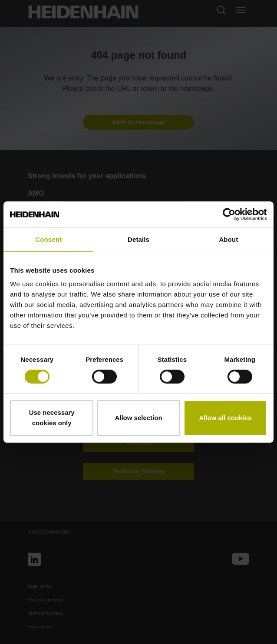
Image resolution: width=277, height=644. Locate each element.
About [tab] (228, 239)
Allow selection (138, 418)
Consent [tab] (48, 239)
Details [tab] (138, 239)
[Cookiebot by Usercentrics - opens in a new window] (229, 214)
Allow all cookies (225, 418)
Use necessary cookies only (52, 418)
